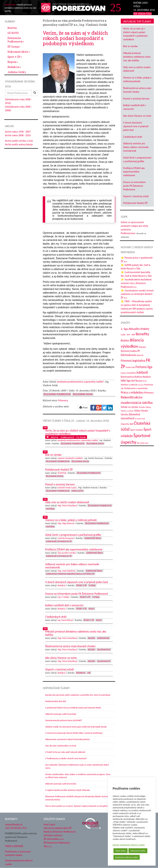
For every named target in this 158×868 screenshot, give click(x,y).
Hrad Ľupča (77, 491)
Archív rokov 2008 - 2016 (18, 135)
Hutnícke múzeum (53, 835)
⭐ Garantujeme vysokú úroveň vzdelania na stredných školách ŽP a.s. (137, 294)
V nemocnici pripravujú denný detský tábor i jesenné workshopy (74, 733)
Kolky (92, 609)
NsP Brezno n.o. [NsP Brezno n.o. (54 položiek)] (139, 381)
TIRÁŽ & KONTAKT (14, 846)
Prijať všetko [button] (121, 851)
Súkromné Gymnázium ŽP (59, 541)
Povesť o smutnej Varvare (136, 99)
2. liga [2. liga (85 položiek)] (124, 329)
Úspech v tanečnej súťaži (136, 196)
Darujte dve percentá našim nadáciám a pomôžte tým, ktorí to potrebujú (78, 695)
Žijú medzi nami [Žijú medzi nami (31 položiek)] (143, 443)
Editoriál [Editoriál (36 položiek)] (140, 355)
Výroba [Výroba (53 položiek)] (144, 411)
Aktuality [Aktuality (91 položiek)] (134, 329)
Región (13, 62)
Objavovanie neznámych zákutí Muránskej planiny (67, 739)
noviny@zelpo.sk (14, 824)
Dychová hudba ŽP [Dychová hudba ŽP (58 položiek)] (130, 351)
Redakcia (14, 67)
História (50, 509)
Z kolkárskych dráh (133, 137)
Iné (89, 673)
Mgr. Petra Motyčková (67, 506)
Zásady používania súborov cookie (129, 845)
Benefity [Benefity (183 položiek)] (142, 334)
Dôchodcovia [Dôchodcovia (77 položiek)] (128, 355)
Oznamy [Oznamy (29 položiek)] (141, 385)
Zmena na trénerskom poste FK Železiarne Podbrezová (134, 186)
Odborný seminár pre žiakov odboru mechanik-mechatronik (136, 147)
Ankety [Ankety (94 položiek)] (145, 329)
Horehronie (103, 638)
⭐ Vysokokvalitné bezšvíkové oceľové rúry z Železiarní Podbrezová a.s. (136, 283)
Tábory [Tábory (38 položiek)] (148, 407)
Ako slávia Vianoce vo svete (137, 116)
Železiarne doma (83, 394)
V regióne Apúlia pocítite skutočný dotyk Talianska (68, 790)
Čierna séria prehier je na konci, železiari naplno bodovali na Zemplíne (76, 806)
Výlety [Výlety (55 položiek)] (137, 411)
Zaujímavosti (104, 650)
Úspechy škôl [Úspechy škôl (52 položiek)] (127, 424)
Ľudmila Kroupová (66, 538)
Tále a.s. (48, 846)
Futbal (92, 585)
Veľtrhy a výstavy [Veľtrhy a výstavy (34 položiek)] (127, 411)
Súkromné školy (19, 52)
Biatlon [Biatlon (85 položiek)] (125, 340)
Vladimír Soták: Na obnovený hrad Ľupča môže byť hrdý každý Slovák (76, 727)
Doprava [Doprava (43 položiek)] (142, 347)
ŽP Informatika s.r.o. (54, 839)
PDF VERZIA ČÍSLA (142, 14)
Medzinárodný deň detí (56, 701)
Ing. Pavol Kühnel (65, 620)
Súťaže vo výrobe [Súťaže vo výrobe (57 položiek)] (129, 407)
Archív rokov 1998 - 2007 (18, 132)
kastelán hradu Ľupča (67, 488)
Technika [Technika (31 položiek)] (142, 407)
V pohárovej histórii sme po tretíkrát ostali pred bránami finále (73, 708)
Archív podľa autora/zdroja (19, 144)
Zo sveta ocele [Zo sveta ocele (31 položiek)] (140, 419)
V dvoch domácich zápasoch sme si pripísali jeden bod (136, 126)
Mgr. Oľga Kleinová (66, 523)
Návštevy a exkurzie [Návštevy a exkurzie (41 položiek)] (129, 385)
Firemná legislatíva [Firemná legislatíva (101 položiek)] (133, 361)
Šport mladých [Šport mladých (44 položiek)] (137, 430)
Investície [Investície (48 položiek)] (131, 373)
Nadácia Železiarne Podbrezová (60, 832)
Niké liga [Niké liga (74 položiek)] (126, 381)
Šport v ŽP (15, 57)
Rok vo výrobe (130, 46)
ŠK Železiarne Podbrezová (57, 843)
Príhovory (63, 400)
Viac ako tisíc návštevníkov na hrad (61, 746)
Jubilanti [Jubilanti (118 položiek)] (142, 372)
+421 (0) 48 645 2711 (16, 828)
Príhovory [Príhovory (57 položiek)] (149, 393)
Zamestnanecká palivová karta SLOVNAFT (64, 720)
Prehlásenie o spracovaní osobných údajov (18, 853)
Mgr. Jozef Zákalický (66, 571)
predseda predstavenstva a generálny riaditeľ (80, 382)
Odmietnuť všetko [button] (138, 851)
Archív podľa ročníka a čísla (19, 141)
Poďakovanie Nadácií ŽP (135, 203)
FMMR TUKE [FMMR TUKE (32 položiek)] (130, 367)
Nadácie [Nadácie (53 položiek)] (147, 377)
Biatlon (12, 28)
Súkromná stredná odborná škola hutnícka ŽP (70, 574)
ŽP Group (14, 47)
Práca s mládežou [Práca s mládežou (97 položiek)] (132, 392)
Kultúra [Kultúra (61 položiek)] (138, 377)
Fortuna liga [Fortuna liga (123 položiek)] (144, 367)
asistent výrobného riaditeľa (70, 458)
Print (83, 408)
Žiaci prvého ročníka (67, 553)
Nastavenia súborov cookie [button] (127, 857)
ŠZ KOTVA (62, 473)
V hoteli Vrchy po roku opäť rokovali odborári (65, 752)
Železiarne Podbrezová (16, 40)
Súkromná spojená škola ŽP (58, 828)
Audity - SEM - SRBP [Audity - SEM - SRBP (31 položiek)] (128, 335)
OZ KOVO (13, 33)
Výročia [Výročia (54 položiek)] (124, 414)
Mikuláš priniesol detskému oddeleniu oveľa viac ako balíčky (137, 57)
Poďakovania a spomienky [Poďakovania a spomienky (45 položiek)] (136, 388)
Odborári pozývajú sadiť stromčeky (61, 714)
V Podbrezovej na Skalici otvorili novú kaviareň (66, 758)
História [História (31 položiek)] (124, 373)
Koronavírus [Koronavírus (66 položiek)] (127, 377)
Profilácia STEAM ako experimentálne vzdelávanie (134, 172)
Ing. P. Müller (63, 597)
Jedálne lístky (17, 72)
